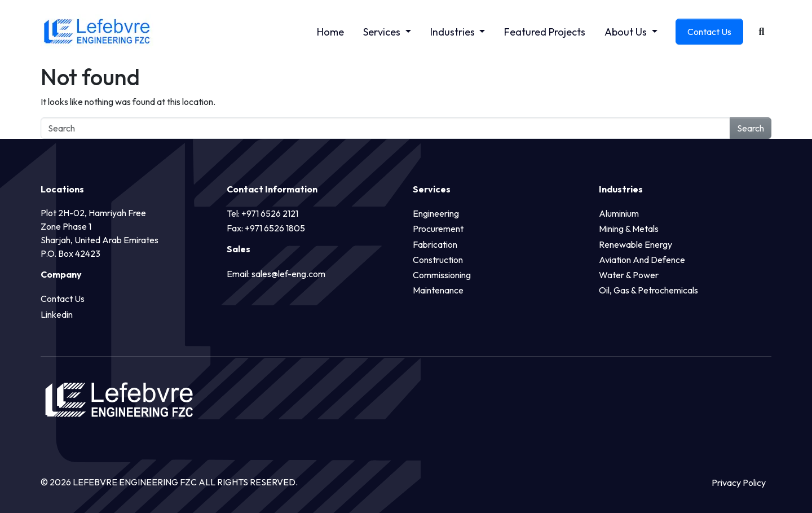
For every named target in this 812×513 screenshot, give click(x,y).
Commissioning (442, 275)
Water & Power (629, 275)
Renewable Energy (636, 244)
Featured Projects (545, 32)
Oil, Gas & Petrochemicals (648, 290)
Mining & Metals (629, 229)
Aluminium (619, 213)
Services (383, 32)
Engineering (436, 213)
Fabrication (435, 244)
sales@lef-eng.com (288, 274)
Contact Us (709, 32)
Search (751, 128)
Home (330, 32)
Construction (438, 260)
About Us (627, 32)
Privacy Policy (739, 483)
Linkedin (57, 314)
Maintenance (438, 290)
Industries (454, 32)
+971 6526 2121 (270, 213)
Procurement (438, 229)
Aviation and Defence (642, 260)
